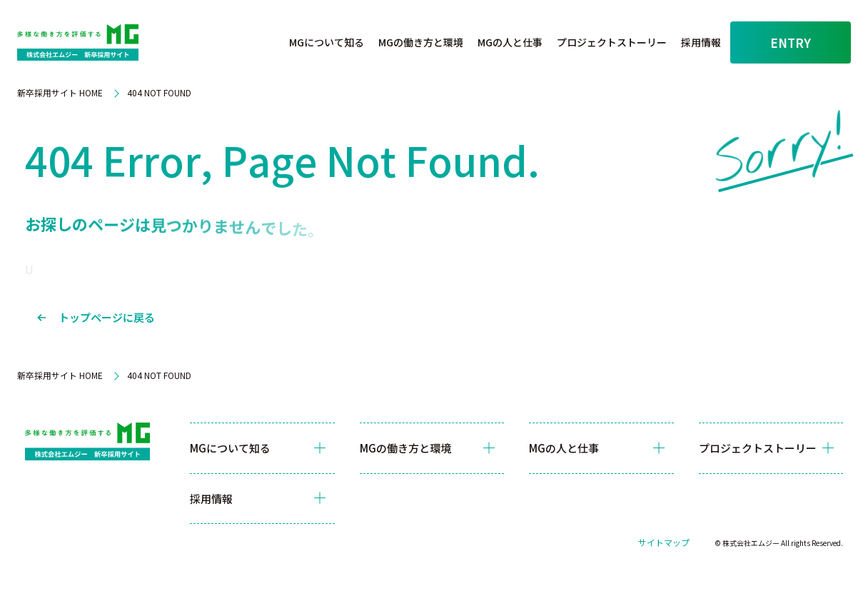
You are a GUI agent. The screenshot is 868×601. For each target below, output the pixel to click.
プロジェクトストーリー (612, 42)
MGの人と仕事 (511, 42)
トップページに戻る (107, 317)
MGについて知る (327, 42)
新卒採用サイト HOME (60, 92)
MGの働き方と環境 (422, 42)
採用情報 (702, 42)
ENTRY (791, 42)
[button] (327, 43)
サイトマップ (664, 542)
